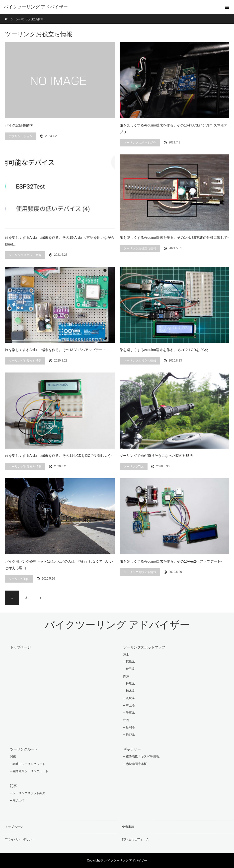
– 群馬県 (129, 684)
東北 (126, 654)
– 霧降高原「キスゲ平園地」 (143, 756)
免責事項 (128, 827)
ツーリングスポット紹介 (140, 143)
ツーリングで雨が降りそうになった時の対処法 (156, 456)
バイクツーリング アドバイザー (36, 7)
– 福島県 (129, 662)
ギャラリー (132, 749)
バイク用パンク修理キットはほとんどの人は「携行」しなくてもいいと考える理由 (59, 565)
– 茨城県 (129, 698)
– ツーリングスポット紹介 (28, 793)
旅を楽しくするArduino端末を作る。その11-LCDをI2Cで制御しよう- (59, 456)
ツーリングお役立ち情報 (140, 248)
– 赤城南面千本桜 (135, 764)
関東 (126, 676)
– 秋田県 (129, 669)
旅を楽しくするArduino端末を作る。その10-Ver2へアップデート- (171, 561)
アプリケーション (21, 136)
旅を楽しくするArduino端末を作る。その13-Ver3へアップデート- (56, 350)
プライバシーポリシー (20, 839)
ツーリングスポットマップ (144, 647)
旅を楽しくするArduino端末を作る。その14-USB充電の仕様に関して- (174, 238)
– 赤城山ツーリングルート (28, 764)
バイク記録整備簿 (19, 125)
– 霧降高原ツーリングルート (29, 771)
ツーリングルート (24, 749)
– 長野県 (129, 735)
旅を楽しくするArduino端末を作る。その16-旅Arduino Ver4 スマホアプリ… (174, 129)
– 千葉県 (129, 713)
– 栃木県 (129, 691)
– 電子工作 (17, 800)
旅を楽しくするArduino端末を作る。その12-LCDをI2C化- (165, 350)
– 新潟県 (129, 727)
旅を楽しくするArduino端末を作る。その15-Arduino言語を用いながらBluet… (60, 241)
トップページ (20, 647)
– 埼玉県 (129, 705)
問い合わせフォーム (136, 839)
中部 (126, 720)
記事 (13, 786)
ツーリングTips (134, 467)
